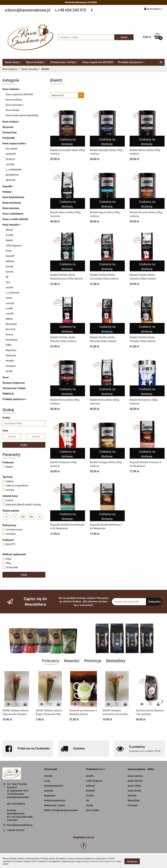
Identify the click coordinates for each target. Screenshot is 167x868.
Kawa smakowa (14, 100)
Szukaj (24, 445)
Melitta (9, 319)
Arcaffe (9, 235)
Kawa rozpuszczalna (15, 143)
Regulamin (50, 796)
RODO (6, 864)
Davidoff (10, 256)
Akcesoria (8, 127)
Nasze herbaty (36, 62)
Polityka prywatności (55, 800)
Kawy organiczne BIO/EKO (98, 62)
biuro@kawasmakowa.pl (20, 825)
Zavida (9, 371)
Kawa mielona (11, 122)
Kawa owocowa (11, 208)
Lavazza (10, 303)
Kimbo (9, 298)
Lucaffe (10, 313)
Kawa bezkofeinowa (13, 197)
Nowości (132, 796)
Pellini (9, 345)
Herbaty (8, 192)
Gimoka (10, 272)
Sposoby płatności (54, 786)
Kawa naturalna (15, 105)
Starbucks (11, 355)
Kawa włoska (13, 110)
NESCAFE (11, 180)
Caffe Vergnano (14, 245)
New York (11, 329)
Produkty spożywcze (15, 399)
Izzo (8, 282)
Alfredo (9, 230)
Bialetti (9, 240)
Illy (7, 277)
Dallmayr (10, 261)
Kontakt (48, 776)
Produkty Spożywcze (131, 62)
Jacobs (9, 287)
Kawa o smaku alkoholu (15, 219)
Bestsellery (134, 800)
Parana (9, 334)
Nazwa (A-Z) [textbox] (58, 95)
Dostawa (49, 791)
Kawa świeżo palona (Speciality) (22, 115)
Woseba (10, 361)
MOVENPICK (12, 175)
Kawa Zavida (134, 791)
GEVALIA (10, 159)
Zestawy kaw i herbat (64, 62)
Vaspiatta (11, 366)
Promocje (133, 805)
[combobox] (67, 95)
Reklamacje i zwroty (55, 805)
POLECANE (9, 138)
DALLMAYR (11, 149)
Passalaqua (12, 340)
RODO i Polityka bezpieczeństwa (61, 810)
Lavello (9, 308)
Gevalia (9, 266)
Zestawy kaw (10, 132)
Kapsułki (8, 186)
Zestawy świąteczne (14, 383)
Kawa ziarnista (11, 89)
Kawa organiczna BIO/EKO (19, 94)
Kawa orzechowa (12, 203)
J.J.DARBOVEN (14, 170)
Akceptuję (132, 861)
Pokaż (24, 575)
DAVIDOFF (11, 154)
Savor (6, 377)
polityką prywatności (90, 861)
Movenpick (11, 324)
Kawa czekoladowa (13, 214)
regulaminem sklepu (113, 861)
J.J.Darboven (13, 293)
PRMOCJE (8, 394)
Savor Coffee (93, 810)
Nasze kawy (13, 62)
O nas (47, 781)
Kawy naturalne (12, 225)
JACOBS (10, 164)
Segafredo (11, 350)
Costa (9, 251)
